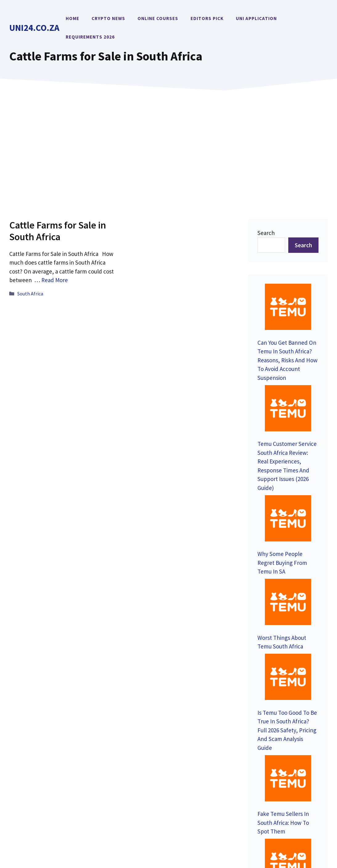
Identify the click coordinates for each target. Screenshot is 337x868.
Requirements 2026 (90, 37)
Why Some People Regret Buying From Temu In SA (282, 443)
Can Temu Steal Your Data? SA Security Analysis (283, 628)
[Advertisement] (168, 146)
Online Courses (158, 18)
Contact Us (31, 742)
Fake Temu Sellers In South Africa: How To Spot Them (283, 584)
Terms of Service (309, 820)
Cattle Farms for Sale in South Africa (58, 231)
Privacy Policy (265, 820)
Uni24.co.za (34, 28)
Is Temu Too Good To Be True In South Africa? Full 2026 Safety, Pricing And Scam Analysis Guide (287, 531)
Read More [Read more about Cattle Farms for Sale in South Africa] (55, 280)
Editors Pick (207, 18)
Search (266, 233)
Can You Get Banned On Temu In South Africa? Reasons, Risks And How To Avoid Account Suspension (288, 320)
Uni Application (256, 18)
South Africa (30, 294)
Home (72, 18)
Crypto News (108, 18)
